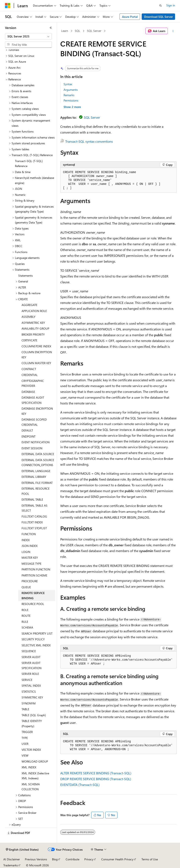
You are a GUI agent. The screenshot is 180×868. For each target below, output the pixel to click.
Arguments (71, 90)
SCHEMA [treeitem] (27, 627)
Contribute (72, 859)
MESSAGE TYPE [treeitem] (31, 564)
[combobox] (28, 36)
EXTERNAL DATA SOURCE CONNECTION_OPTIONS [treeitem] (38, 463)
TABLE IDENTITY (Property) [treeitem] (32, 723)
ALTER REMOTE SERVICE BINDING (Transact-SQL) (96, 773)
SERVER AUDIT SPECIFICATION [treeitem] (31, 665)
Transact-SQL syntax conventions (89, 141)
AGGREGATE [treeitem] (29, 305)
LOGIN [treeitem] (26, 552)
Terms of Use (150, 859)
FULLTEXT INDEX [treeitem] (32, 522)
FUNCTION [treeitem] (29, 534)
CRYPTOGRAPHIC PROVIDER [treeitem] (33, 383)
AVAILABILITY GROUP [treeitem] (35, 328)
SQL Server (94, 31)
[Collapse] (51, 28)
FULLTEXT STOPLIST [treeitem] (34, 528)
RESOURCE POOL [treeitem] (33, 604)
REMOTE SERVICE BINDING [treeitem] (33, 595)
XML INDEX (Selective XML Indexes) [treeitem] (35, 776)
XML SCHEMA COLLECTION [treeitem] (31, 787)
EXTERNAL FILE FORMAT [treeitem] (37, 483)
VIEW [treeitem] (25, 755)
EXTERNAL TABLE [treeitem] (32, 499)
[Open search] (161, 6)
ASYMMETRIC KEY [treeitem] (33, 323)
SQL (77, 31)
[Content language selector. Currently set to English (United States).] (22, 850)
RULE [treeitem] (25, 622)
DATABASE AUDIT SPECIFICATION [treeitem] (33, 400)
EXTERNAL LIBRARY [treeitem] (34, 477)
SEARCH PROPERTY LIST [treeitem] (37, 633)
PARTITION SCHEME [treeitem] (34, 575)
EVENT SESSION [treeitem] (32, 448)
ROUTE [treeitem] (26, 616)
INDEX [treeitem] (26, 540)
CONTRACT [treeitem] (29, 369)
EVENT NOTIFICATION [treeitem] (36, 442)
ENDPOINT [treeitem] (28, 436)
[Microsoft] (8, 6)
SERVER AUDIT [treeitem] (31, 657)
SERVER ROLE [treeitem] (30, 674)
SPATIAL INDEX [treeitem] (31, 686)
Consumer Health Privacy (117, 859)
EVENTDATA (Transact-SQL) (80, 785)
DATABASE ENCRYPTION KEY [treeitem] (37, 411)
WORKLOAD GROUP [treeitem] (35, 761)
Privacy (89, 859)
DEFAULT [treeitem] (27, 430)
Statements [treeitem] (25, 276)
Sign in (171, 5)
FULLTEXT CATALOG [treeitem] (34, 516)
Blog (55, 859)
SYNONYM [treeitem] (29, 703)
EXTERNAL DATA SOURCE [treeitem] (38, 454)
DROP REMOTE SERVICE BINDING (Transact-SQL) (96, 779)
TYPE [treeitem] (25, 738)
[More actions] (173, 31)
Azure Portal (130, 17)
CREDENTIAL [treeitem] (30, 375)
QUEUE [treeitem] (26, 587)
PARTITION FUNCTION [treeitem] (36, 569)
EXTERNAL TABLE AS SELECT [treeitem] (34, 508)
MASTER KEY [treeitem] (30, 558)
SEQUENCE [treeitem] (29, 651)
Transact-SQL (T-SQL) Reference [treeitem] (29, 164)
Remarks (69, 95)
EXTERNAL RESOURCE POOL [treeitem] (36, 491)
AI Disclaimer (12, 859)
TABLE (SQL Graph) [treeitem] (34, 715)
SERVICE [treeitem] (27, 680)
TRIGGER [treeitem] (27, 732)
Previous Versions (36, 859)
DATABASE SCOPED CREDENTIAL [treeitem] (34, 422)
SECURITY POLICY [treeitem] (33, 639)
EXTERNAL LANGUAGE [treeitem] (36, 471)
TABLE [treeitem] (25, 709)
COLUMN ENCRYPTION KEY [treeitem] (37, 355)
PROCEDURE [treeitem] (30, 581)
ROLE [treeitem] (25, 610)
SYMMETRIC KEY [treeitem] (32, 697)
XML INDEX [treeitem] (29, 767)
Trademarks (11, 865)
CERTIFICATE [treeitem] (29, 340)
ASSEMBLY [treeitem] (28, 317)
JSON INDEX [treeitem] (30, 546)
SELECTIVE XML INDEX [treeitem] (36, 645)
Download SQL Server (158, 17)
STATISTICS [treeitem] (29, 692)
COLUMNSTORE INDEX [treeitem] (36, 346)
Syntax (68, 84)
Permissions (71, 100)
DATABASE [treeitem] (28, 392)
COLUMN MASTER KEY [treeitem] (36, 363)
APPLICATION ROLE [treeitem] (34, 311)
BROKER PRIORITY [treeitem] (33, 334)
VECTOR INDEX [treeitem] (31, 750)
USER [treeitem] (25, 744)
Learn (65, 31)
